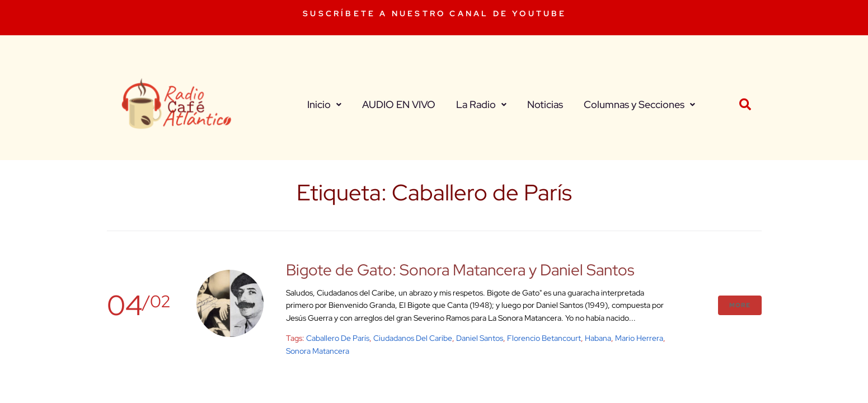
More (740, 305)
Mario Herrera (639, 338)
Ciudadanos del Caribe (413, 338)
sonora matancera (318, 351)
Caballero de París (338, 338)
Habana (598, 338)
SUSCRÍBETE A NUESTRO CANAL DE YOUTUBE (435, 13)
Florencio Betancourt (544, 338)
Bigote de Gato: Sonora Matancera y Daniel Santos (460, 270)
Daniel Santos (480, 338)
